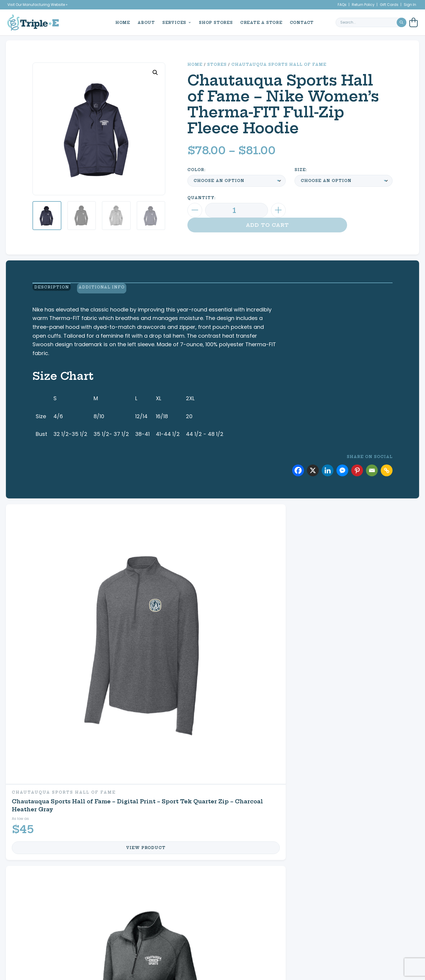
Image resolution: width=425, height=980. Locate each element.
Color (196, 170)
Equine (168, 790)
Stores (217, 64)
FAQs (342, 5)
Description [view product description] (50, 285)
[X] (313, 458)
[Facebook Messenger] (342, 458)
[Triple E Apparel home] (33, 22)
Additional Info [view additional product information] (105, 285)
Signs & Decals (61, 827)
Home (121, 22)
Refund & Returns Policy (297, 930)
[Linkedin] (328, 458)
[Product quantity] (237, 210)
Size (300, 170)
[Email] (372, 458)
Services (172, 22)
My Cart (293, 808)
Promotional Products (77, 808)
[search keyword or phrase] (371, 22)
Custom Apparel (64, 790)
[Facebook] (298, 458)
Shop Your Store (187, 808)
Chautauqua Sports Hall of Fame (279, 64)
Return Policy (363, 5)
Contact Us (300, 827)
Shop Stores (214, 22)
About (144, 22)
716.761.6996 (381, 923)
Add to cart (344, 210)
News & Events (45, 916)
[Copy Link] (387, 458)
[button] (155, 73)
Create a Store (259, 22)
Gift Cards (389, 5)
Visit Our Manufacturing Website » (37, 5)
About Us (40, 910)
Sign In (410, 5)
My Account (301, 790)
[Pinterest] (357, 458)
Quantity (201, 198)
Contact (300, 22)
